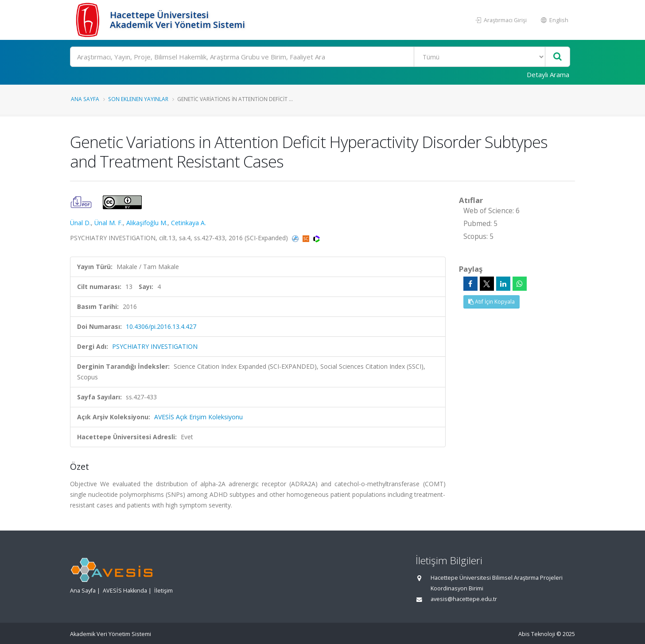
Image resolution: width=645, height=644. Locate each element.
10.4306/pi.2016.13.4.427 (161, 326)
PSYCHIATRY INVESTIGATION (155, 346)
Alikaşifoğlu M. (147, 223)
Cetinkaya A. (188, 223)
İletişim (163, 591)
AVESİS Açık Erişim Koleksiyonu (198, 417)
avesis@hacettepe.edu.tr (464, 599)
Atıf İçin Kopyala (492, 302)
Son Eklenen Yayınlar (138, 99)
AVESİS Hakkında (125, 591)
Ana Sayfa (85, 99)
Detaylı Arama (548, 74)
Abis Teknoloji (537, 634)
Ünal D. (80, 223)
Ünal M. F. (109, 223)
